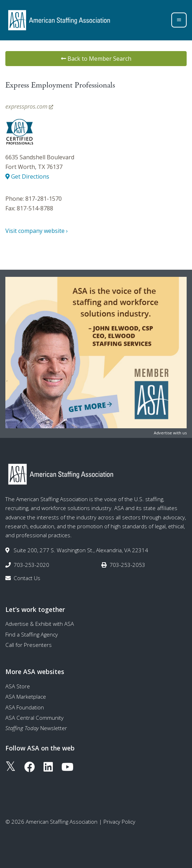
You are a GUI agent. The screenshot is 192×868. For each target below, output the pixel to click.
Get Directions (27, 176)
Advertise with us (170, 433)
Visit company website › (37, 231)
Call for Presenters (29, 645)
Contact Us (27, 578)
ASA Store (18, 686)
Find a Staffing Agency (32, 634)
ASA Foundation (25, 707)
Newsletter (36, 728)
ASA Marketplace (26, 697)
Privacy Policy (119, 822)
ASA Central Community (34, 718)
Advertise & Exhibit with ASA (40, 624)
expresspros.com (29, 106)
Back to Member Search (96, 59)
